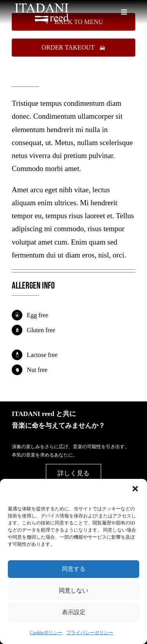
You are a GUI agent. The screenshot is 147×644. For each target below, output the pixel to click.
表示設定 (74, 612)
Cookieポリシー (46, 633)
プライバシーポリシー (90, 633)
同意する (74, 569)
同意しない (73, 590)
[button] (135, 489)
